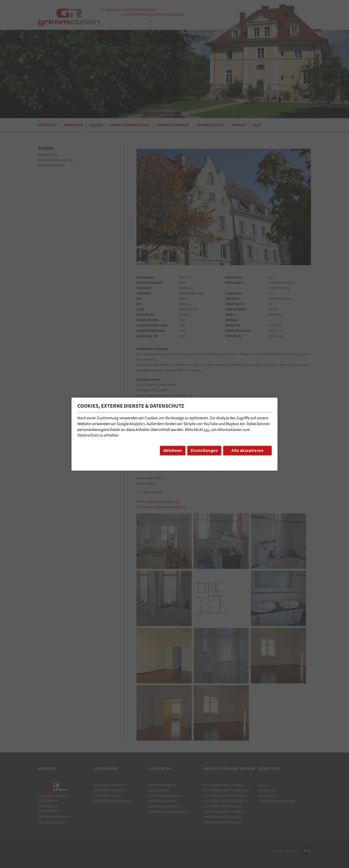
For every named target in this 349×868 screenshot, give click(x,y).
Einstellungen (204, 451)
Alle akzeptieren (247, 451)
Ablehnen (173, 451)
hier (207, 430)
